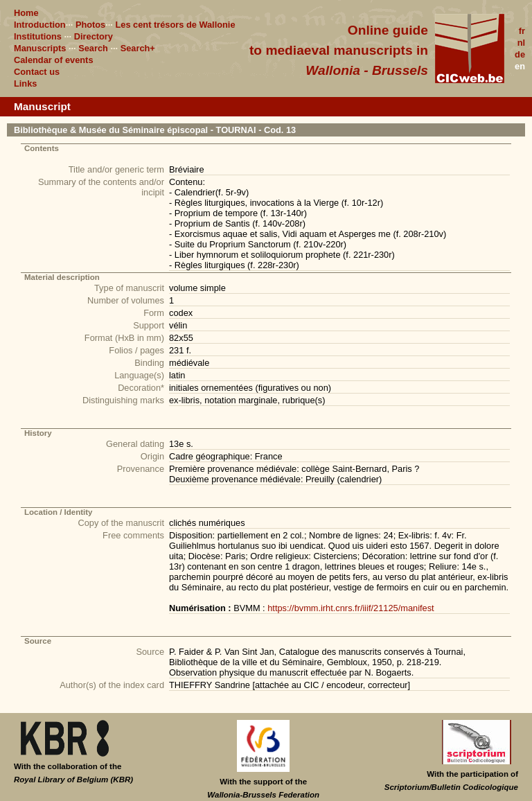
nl (521, 43)
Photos (90, 25)
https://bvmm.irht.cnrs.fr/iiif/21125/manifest (351, 608)
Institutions (38, 36)
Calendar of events (54, 60)
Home (26, 13)
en (520, 66)
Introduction (40, 25)
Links (25, 83)
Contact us (37, 72)
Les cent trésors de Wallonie (175, 25)
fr (522, 31)
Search (93, 48)
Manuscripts (40, 48)
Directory (94, 36)
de (520, 54)
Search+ (138, 48)
